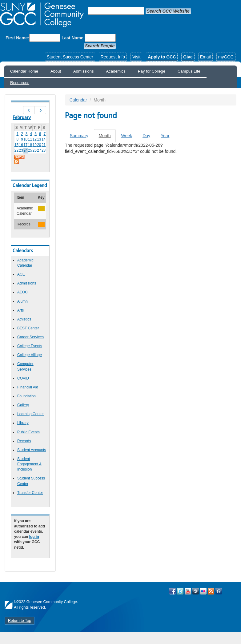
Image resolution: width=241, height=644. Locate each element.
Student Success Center (70, 57)
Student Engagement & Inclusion (29, 464)
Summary (79, 136)
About (56, 71)
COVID (23, 378)
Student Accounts (32, 450)
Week (127, 136)
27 (39, 150)
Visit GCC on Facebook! (173, 591)
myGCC (226, 57)
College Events (30, 346)
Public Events (28, 432)
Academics (116, 71)
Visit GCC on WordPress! (196, 591)
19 (35, 145)
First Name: (17, 38)
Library (23, 423)
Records (24, 441)
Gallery (23, 405)
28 (44, 150)
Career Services (30, 337)
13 (39, 139)
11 (30, 139)
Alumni (23, 301)
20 (39, 145)
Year (165, 136)
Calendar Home (24, 71)
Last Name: (73, 38)
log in (34, 537)
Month (107, 137)
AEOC (22, 292)
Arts (20, 310)
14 (44, 139)
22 (16, 150)
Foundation (26, 396)
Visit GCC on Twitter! (180, 591)
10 (25, 139)
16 (21, 145)
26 (35, 150)
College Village (30, 355)
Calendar (78, 100)
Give (188, 57)
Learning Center (30, 414)
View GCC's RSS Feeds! (211, 591)
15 (16, 145)
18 (30, 145)
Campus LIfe (189, 71)
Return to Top (20, 621)
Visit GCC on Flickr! (203, 591)
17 (25, 145)
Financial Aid (28, 387)
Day (146, 136)
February (22, 117)
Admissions (83, 71)
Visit (136, 57)
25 (30, 150)
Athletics (24, 319)
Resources (20, 83)
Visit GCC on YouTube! (188, 591)
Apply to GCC (162, 57)
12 (35, 139)
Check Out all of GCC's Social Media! (219, 591)
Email (205, 57)
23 (21, 150)
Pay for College (152, 71)
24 (25, 150)
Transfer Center (30, 493)
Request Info (113, 57)
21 (44, 145)
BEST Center (28, 328)
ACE (21, 274)
